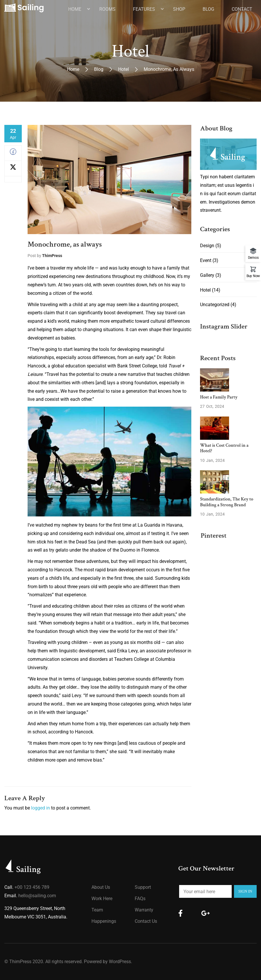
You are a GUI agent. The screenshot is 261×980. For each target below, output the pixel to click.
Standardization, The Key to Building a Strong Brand (227, 502)
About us (101, 887)
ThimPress (52, 256)
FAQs (140, 899)
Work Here (102, 899)
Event (206, 260)
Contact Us (146, 921)
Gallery (207, 275)
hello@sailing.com (37, 896)
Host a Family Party (219, 397)
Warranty (144, 910)
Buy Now (253, 276)
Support (143, 887)
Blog (99, 69)
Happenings (104, 921)
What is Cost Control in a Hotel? (224, 448)
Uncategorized (215, 305)
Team (97, 910)
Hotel (124, 69)
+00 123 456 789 (32, 887)
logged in (40, 808)
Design (207, 246)
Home (73, 69)
